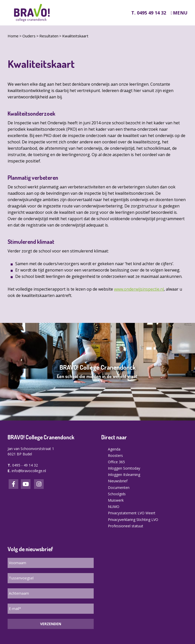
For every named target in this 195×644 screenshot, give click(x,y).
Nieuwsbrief (118, 481)
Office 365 (116, 462)
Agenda (114, 449)
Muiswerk (116, 500)
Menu (180, 13)
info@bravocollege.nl (29, 471)
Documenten (119, 488)
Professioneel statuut (126, 526)
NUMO (114, 507)
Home (13, 36)
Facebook (13, 484)
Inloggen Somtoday (124, 468)
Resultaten (49, 36)
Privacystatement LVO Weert (132, 513)
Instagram (39, 484)
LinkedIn (26, 484)
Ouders (29, 36)
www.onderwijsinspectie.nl (139, 289)
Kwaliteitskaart (75, 36)
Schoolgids (117, 494)
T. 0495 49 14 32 (149, 13)
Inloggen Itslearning (124, 475)
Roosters (115, 455)
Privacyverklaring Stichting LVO (133, 520)
